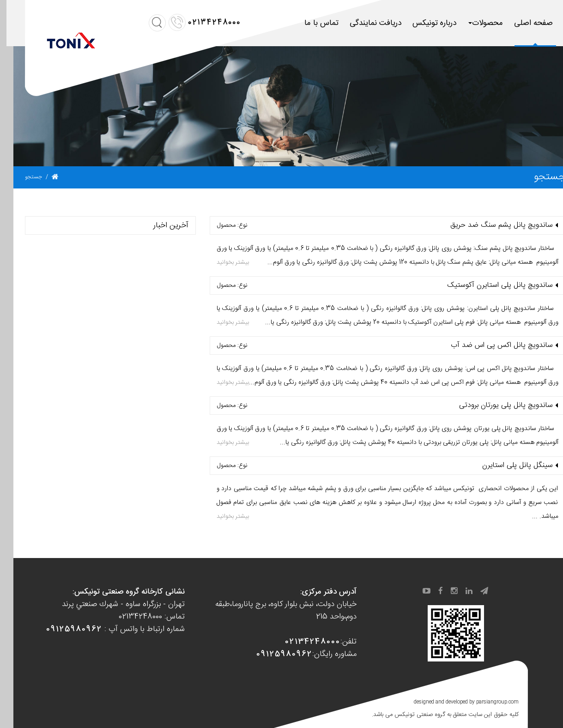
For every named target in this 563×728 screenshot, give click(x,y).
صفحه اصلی (520, 23)
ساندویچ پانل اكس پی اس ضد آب (488, 346)
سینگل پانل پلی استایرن (504, 466)
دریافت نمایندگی (362, 23)
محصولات (472, 23)
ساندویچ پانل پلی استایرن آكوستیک (487, 285)
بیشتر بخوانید (219, 262)
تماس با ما (308, 23)
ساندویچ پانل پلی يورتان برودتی (493, 406)
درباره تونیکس (421, 23)
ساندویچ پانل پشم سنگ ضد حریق (488, 225)
